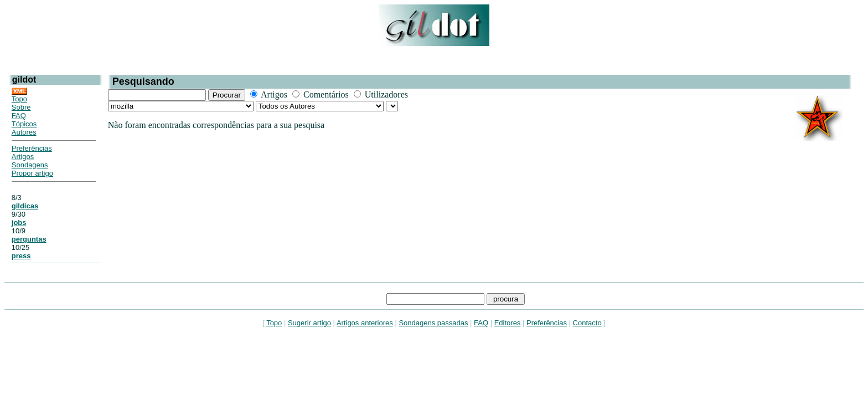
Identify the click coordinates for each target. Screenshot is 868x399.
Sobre (21, 107)
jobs (19, 222)
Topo (19, 99)
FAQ (19, 116)
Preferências (32, 148)
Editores (508, 323)
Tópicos (24, 124)
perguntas (29, 239)
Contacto (587, 323)
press (21, 256)
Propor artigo (32, 173)
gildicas (25, 206)
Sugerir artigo (309, 323)
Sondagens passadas (433, 323)
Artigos (23, 157)
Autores (24, 132)
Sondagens (30, 165)
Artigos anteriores (365, 323)
